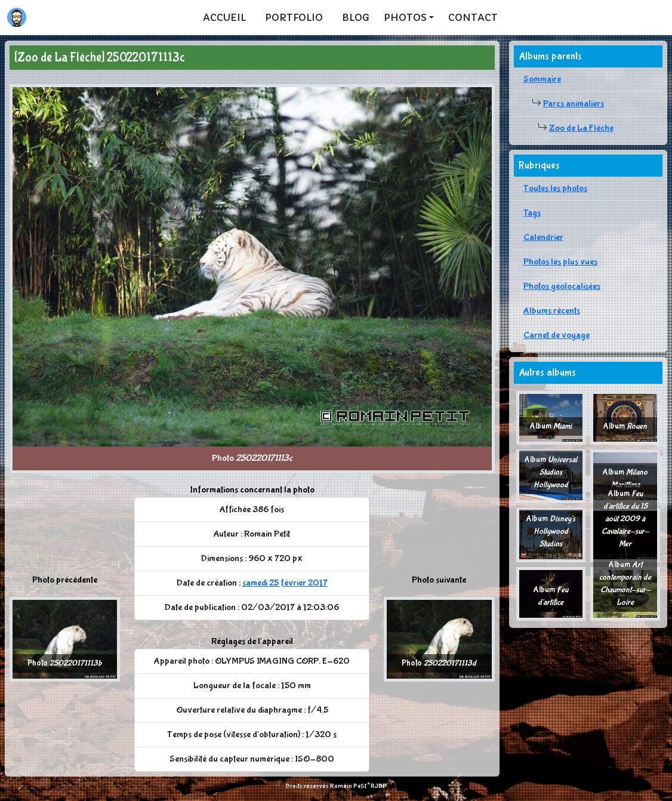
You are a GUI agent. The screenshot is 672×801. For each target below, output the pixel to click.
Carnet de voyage (557, 335)
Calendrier (543, 237)
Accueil (224, 17)
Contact (473, 17)
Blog (356, 17)
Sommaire (542, 79)
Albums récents (552, 311)
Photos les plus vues (560, 262)
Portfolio (294, 17)
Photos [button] (405, 17)
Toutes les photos (555, 188)
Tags (532, 213)
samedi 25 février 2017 (285, 583)
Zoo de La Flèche (581, 128)
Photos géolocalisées (562, 286)
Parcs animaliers (574, 104)
